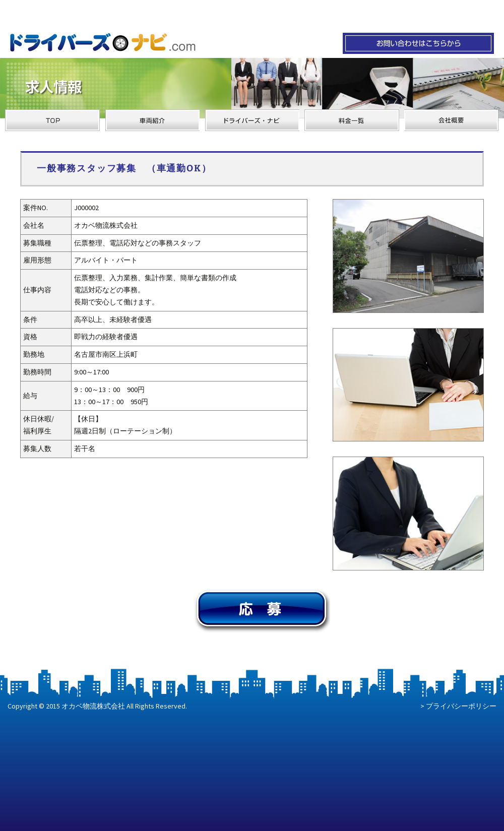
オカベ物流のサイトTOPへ (52, 120)
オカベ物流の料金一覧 (352, 120)
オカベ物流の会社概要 (452, 120)
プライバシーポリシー (461, 706)
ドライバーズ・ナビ (252, 120)
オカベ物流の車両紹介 (152, 120)
